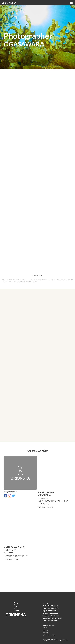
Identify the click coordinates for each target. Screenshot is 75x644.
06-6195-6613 (47, 507)
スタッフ (46, 630)
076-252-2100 (13, 559)
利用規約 (46, 633)
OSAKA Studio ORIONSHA (51, 616)
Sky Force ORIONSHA (50, 611)
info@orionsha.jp (10, 492)
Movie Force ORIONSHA (50, 608)
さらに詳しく (37, 275)
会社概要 (46, 628)
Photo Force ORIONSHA (50, 606)
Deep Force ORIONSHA (50, 613)
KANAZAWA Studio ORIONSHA (52, 618)
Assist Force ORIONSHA (50, 621)
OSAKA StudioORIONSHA (46, 494)
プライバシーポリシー (50, 635)
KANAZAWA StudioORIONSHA (14, 549)
